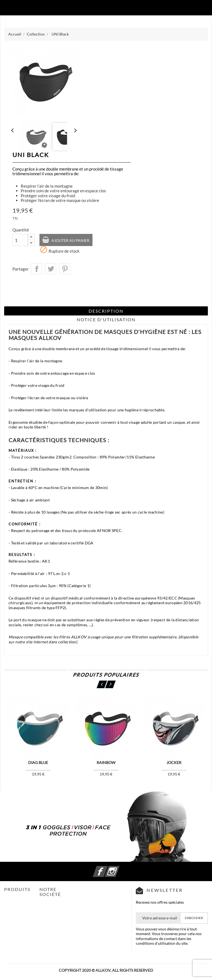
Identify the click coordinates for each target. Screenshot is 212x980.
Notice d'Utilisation (106, 319)
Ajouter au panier (70, 240)
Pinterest (65, 269)
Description (106, 311)
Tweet (51, 269)
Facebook (107, 868)
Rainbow (106, 762)
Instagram (119, 868)
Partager (36, 269)
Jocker (174, 762)
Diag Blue (38, 762)
